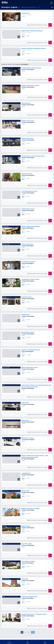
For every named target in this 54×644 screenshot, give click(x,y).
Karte (23, 16)
